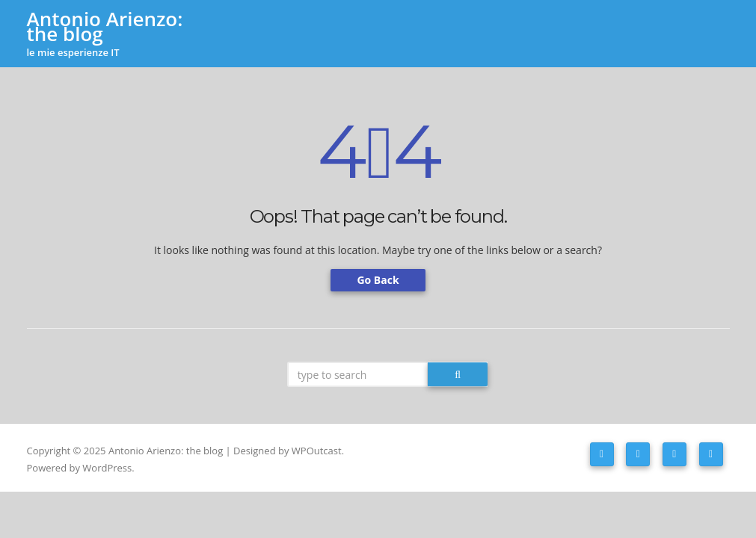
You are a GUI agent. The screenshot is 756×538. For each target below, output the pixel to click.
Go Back (378, 280)
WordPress (107, 468)
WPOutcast (317, 451)
